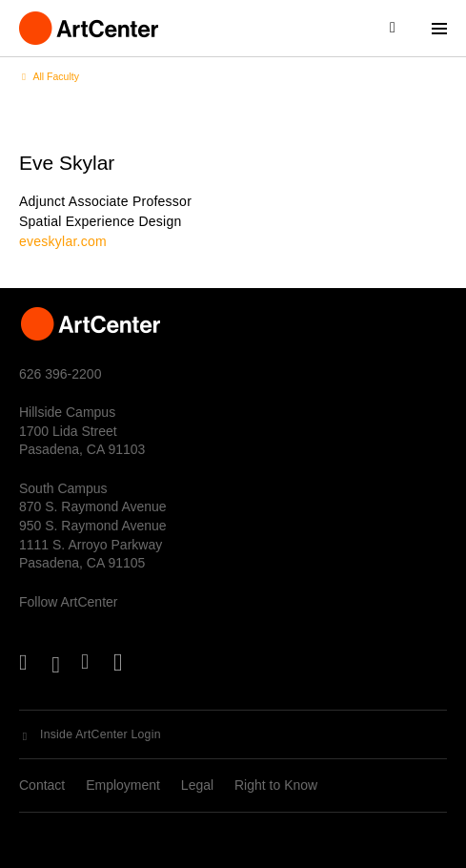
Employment (123, 785)
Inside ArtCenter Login (101, 734)
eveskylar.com (63, 241)
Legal (197, 785)
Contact (42, 785)
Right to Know (276, 785)
